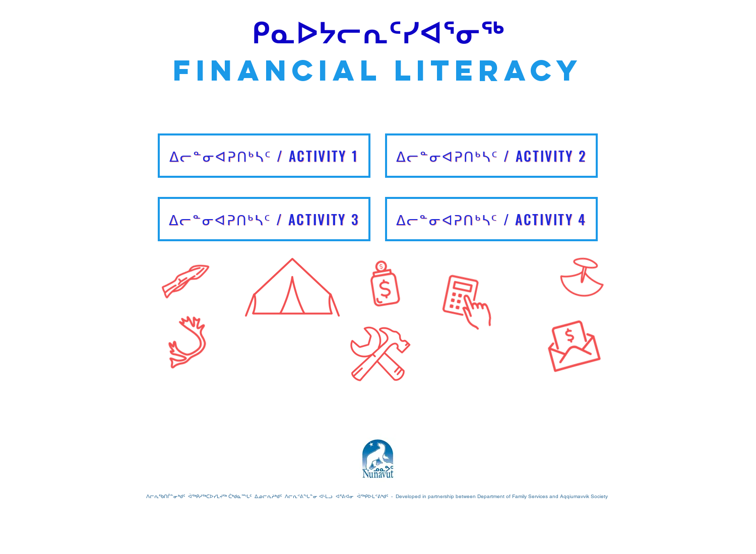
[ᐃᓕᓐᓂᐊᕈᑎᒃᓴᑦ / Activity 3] (264, 219)
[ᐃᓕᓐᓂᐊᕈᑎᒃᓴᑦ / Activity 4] (491, 219)
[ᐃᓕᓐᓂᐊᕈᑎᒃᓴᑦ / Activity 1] (264, 156)
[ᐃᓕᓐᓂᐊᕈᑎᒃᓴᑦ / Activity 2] (491, 156)
